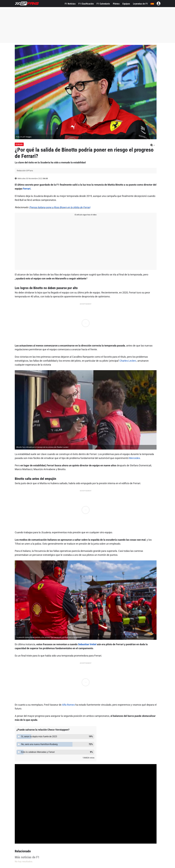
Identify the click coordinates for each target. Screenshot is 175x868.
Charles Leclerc (128, 361)
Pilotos (116, 4)
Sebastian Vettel (87, 644)
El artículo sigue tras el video (86, 215)
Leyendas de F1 (140, 4)
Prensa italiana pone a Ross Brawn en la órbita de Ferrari (60, 207)
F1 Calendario (103, 4)
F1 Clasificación (86, 4)
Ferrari (19, 144)
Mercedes (135, 458)
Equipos (126, 4)
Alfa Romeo (68, 705)
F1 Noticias (70, 4)
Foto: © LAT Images (24, 137)
